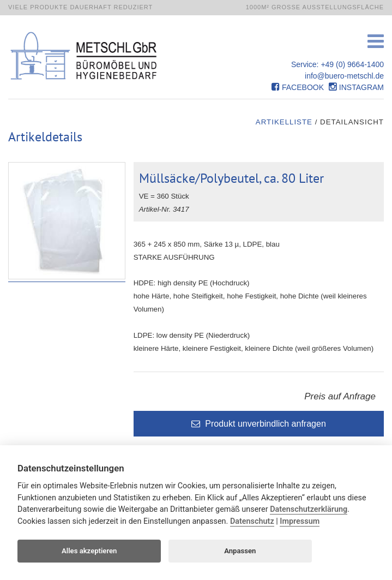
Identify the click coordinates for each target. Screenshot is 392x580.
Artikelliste (284, 122)
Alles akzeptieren (89, 551)
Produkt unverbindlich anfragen (259, 424)
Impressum (300, 521)
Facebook (298, 87)
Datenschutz (252, 521)
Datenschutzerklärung (309, 509)
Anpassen (240, 551)
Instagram (356, 87)
